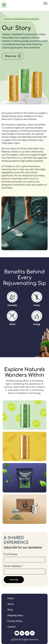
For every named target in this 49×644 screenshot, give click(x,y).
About (11, 604)
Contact (12, 627)
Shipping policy (15, 615)
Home (11, 598)
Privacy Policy (15, 621)
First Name (11, 554)
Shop (10, 610)
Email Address (14, 566)
